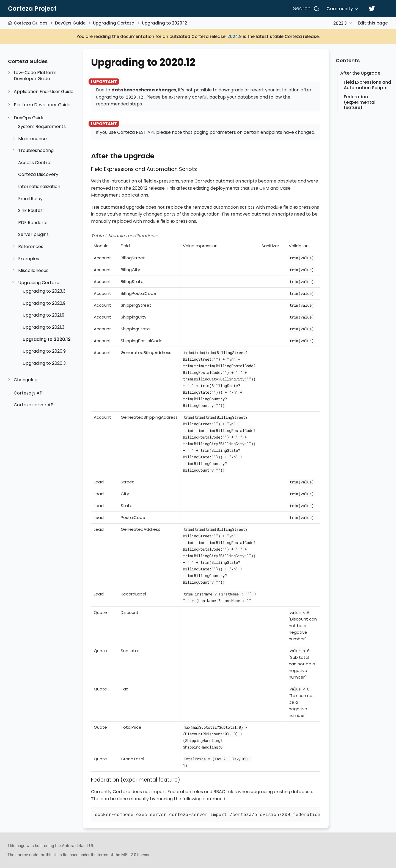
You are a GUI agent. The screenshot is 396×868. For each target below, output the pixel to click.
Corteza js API (29, 393)
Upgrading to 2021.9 (43, 315)
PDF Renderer (33, 223)
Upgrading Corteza (114, 23)
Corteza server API (34, 405)
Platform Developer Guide (42, 105)
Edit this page (373, 23)
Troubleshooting (36, 151)
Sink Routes (30, 211)
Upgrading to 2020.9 (44, 351)
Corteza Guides (31, 23)
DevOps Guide (70, 23)
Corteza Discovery (38, 175)
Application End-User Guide (44, 92)
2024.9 (235, 36)
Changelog (26, 380)
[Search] (305, 9)
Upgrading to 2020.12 (164, 23)
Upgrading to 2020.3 (44, 363)
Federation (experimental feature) (360, 102)
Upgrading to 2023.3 (44, 291)
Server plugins (33, 235)
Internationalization (39, 187)
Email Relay (30, 199)
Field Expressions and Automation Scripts (367, 85)
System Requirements (42, 127)
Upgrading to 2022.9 (44, 303)
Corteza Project (32, 9)
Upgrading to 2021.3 (43, 327)
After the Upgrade (360, 73)
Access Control (35, 163)
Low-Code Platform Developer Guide (35, 76)
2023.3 (340, 23)
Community (340, 9)
